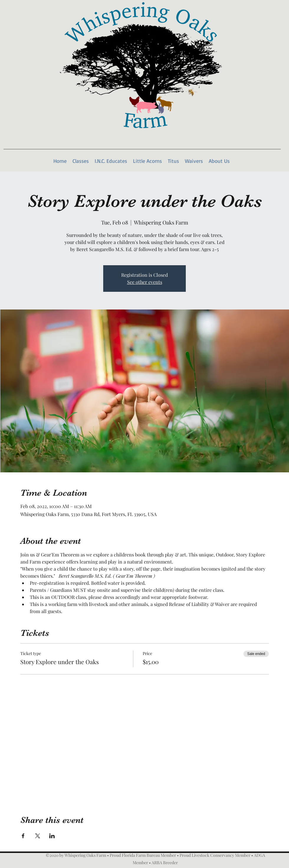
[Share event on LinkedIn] (52, 836)
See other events (145, 282)
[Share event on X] (38, 836)
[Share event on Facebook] (23, 836)
